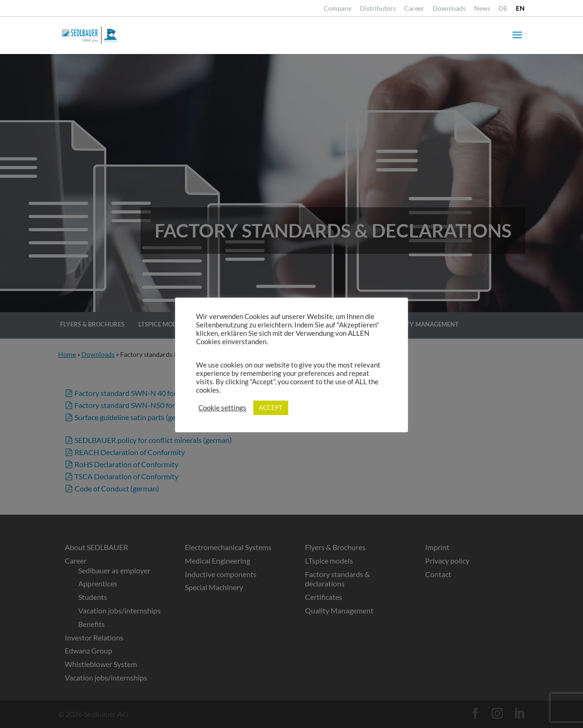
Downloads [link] (449, 9)
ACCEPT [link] (271, 408)
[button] (517, 41)
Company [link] (338, 9)
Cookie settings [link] (222, 408)
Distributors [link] (378, 9)
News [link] (482, 9)
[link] (503, 11)
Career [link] (414, 9)
